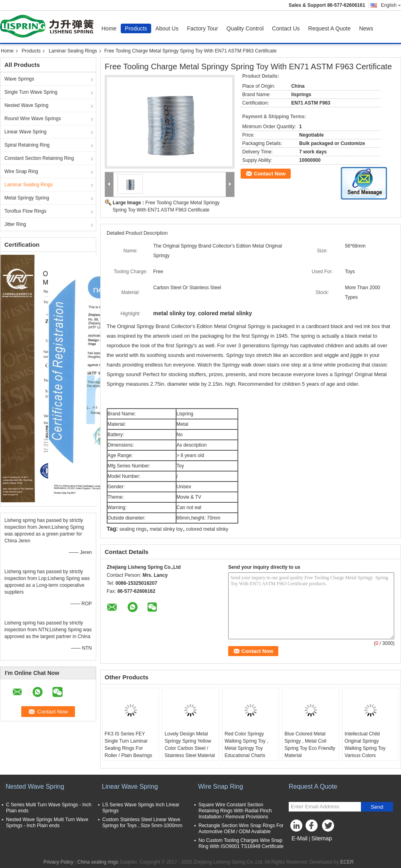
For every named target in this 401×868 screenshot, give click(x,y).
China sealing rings (98, 862)
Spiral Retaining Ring (27, 145)
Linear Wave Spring (25, 132)
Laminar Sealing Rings (73, 51)
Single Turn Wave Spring (31, 92)
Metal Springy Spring (27, 198)
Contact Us (286, 28)
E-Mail (300, 838)
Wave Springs (19, 79)
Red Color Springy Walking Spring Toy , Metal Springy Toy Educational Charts (246, 745)
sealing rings (133, 529)
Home (109, 28)
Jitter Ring (15, 224)
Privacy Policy (58, 862)
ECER (347, 862)
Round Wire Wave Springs (33, 119)
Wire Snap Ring (21, 171)
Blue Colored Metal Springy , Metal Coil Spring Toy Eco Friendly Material (310, 745)
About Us (167, 28)
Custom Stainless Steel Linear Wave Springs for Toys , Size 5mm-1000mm (142, 823)
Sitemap (321, 838)
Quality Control (245, 28)
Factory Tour (203, 28)
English (391, 5)
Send (377, 807)
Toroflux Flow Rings (25, 211)
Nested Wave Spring (26, 105)
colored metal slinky (207, 529)
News (366, 28)
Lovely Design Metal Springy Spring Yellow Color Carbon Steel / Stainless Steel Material (189, 745)
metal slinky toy (166, 529)
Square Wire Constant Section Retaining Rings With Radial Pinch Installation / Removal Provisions (235, 811)
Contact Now (270, 174)
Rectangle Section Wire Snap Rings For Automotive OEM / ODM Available (241, 829)
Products (136, 28)
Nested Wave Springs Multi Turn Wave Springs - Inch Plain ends (47, 823)
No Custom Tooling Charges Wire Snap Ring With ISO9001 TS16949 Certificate (241, 843)
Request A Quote (330, 28)
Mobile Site (303, 848)
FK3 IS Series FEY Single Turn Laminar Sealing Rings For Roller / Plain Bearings (129, 745)
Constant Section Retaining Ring (39, 158)
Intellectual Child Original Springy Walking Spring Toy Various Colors (365, 745)
